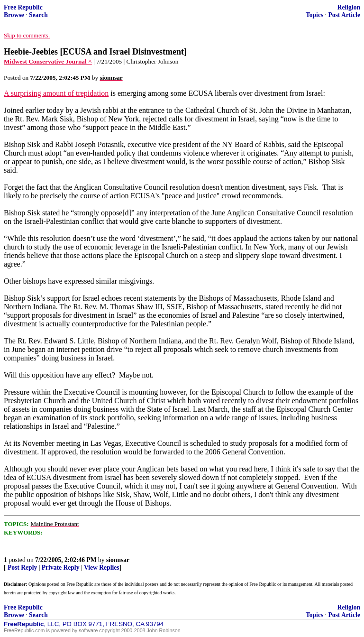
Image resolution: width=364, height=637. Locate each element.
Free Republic (23, 7)
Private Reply (61, 568)
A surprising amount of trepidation (56, 93)
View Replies (102, 568)
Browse (14, 15)
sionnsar (118, 560)
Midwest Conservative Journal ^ (48, 61)
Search (38, 15)
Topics (314, 15)
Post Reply (22, 568)
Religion (349, 7)
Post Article (344, 15)
